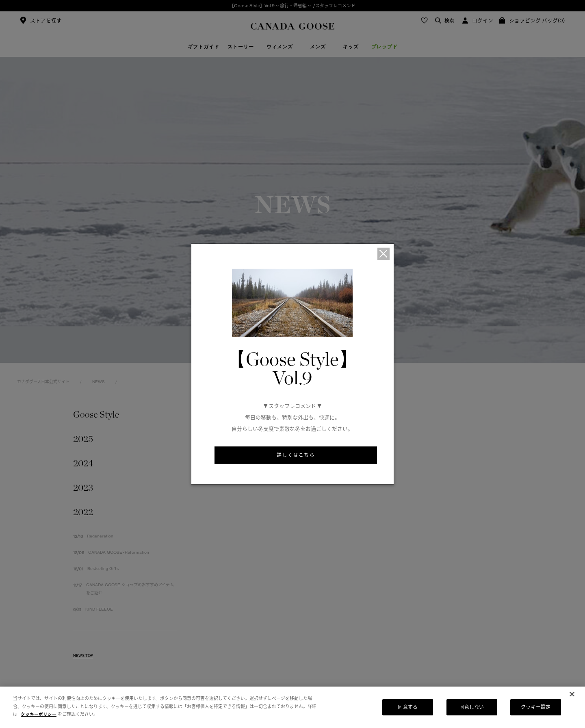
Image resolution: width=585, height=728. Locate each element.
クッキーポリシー (39, 714)
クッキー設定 (536, 707)
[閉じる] (572, 694)
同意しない (472, 707)
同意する (407, 707)
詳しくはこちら (296, 455)
